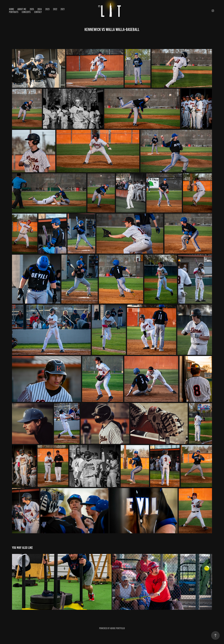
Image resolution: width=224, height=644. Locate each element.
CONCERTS (26, 12)
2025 (32, 9)
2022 (55, 9)
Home (11, 9)
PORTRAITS (14, 12)
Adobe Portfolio (117, 628)
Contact (38, 12)
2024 (40, 9)
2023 (47, 9)
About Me (22, 9)
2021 (63, 9)
